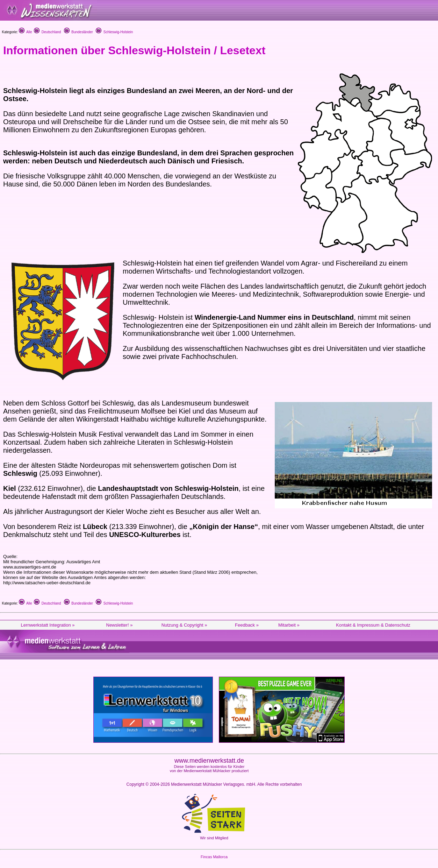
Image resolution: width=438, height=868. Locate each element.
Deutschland (47, 32)
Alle (26, 32)
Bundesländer (78, 32)
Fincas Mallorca (214, 857)
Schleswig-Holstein (114, 32)
